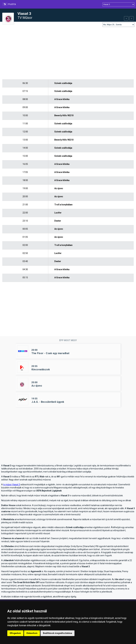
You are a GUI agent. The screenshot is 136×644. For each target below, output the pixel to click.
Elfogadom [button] (15, 633)
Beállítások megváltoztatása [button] (57, 633)
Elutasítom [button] (32, 633)
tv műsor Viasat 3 (12, 485)
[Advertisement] (68, 53)
